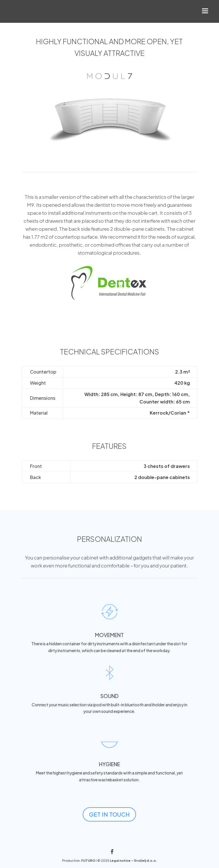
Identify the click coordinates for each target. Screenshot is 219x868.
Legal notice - (122, 860)
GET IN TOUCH (109, 814)
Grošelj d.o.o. (145, 860)
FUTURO (89, 860)
